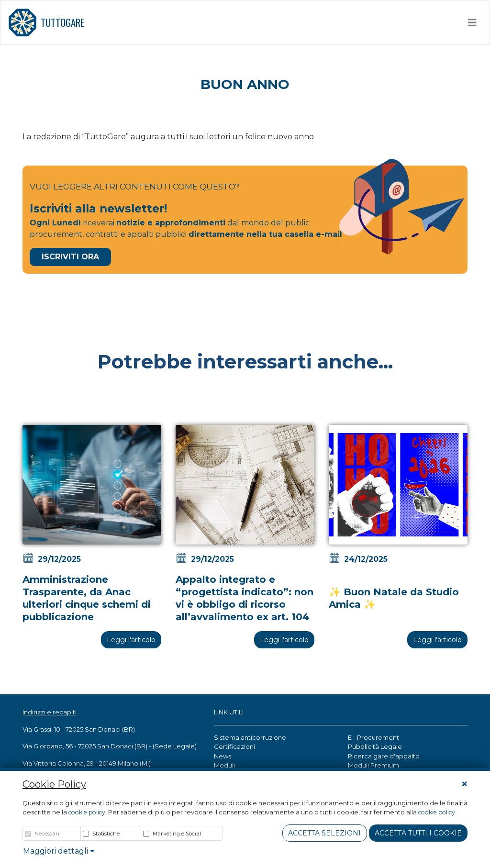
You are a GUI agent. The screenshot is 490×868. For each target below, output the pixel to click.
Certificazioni (234, 746)
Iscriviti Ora (70, 257)
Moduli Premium (373, 765)
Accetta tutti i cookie (418, 833)
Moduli (224, 765)
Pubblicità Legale (375, 746)
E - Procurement (373, 737)
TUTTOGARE (46, 22)
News (223, 756)
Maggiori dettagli (59, 851)
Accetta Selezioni (324, 833)
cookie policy (87, 812)
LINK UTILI (229, 712)
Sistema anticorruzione (250, 737)
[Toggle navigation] (472, 22)
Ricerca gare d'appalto (384, 756)
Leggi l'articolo (131, 640)
